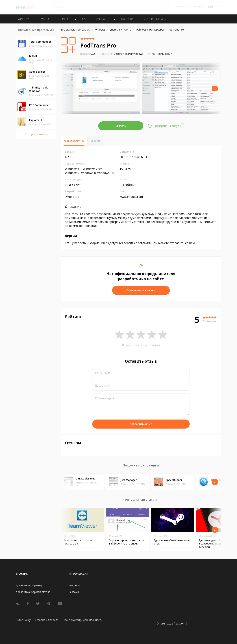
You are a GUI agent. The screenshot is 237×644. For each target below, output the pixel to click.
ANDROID (102, 19)
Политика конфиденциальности (83, 620)
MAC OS (45, 19)
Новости (127, 19)
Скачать (121, 126)
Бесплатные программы (76, 30)
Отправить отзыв (141, 424)
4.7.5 (88, 54)
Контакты (74, 585)
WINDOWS (24, 19)
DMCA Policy (23, 620)
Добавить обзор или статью (33, 592)
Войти (180, 7)
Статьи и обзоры (155, 19)
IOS (84, 19)
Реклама (74, 592)
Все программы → (36, 134)
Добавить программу (29, 585)
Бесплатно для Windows (129, 54)
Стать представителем (141, 290)
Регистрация (194, 7)
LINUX (64, 19)
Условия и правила (47, 620)
